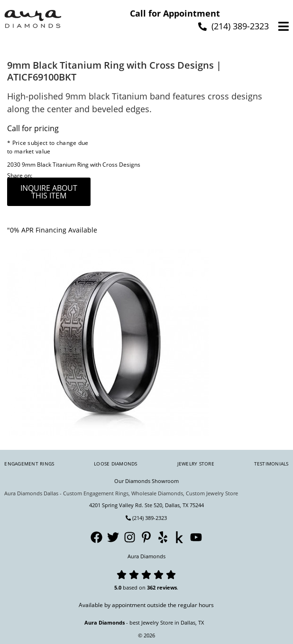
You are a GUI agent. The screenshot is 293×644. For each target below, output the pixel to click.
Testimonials (271, 464)
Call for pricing (33, 128)
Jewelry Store (196, 464)
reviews (167, 587)
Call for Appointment (175, 13)
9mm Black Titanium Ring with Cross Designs (81, 165)
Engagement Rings (29, 464)
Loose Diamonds (116, 464)
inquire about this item (49, 192)
